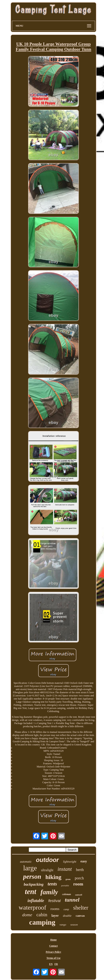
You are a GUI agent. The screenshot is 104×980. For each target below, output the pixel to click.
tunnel (72, 900)
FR (56, 964)
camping (42, 922)
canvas (80, 916)
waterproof (32, 907)
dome (27, 915)
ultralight (47, 870)
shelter (81, 908)
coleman (66, 894)
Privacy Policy (53, 952)
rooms (55, 909)
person (32, 877)
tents (52, 884)
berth (80, 870)
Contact (54, 946)
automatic (26, 862)
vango (63, 925)
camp (66, 909)
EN (51, 964)
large (30, 868)
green (68, 879)
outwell (79, 895)
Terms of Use (54, 958)
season (74, 925)
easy (84, 861)
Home (54, 940)
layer (55, 916)
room (78, 884)
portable (65, 885)
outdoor (47, 860)
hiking (53, 877)
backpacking (34, 884)
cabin (42, 915)
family (49, 892)
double (67, 916)
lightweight (70, 862)
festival (54, 901)
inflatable (36, 901)
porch (79, 878)
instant (65, 869)
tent (30, 892)
